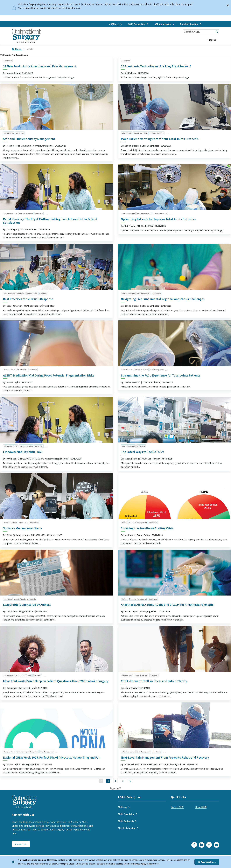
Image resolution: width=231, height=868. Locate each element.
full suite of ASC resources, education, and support (168, 4)
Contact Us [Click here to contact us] (21, 847)
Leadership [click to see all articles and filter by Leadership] (8, 599)
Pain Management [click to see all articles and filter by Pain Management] (26, 213)
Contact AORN (178, 810)
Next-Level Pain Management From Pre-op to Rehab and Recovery (165, 757)
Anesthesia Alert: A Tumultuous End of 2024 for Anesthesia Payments (167, 605)
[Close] (228, 5)
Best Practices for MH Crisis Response (28, 299)
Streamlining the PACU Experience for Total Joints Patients (161, 375)
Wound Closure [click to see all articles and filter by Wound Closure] (127, 370)
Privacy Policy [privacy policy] (140, 864)
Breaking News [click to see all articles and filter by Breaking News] (9, 370)
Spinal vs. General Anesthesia (23, 528)
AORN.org (116, 24)
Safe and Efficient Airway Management (29, 139)
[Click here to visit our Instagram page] (209, 848)
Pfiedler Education (191, 24)
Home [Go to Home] (17, 49)
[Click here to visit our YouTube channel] (216, 848)
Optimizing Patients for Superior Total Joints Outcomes (159, 219)
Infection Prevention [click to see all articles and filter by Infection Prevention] (156, 133)
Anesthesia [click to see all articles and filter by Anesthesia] (8, 61)
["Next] (136, 782)
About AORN (201, 810)
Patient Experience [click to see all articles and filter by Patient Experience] (140, 133)
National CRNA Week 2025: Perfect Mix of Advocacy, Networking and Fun (52, 757)
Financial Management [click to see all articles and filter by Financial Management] (138, 523)
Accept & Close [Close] (207, 862)
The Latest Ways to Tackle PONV (142, 452)
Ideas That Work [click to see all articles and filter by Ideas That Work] (25, 675)
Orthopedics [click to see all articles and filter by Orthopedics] (34, 523)
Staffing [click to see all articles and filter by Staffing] (124, 523)
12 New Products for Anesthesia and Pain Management (40, 66)
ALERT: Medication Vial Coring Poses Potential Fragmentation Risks (49, 375)
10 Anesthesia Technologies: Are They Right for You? (156, 66)
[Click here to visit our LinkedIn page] (202, 848)
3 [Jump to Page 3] (126, 782)
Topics (212, 40)
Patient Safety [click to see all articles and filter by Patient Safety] (9, 133)
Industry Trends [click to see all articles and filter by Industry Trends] (20, 599)
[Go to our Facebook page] (194, 848)
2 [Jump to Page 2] (116, 782)
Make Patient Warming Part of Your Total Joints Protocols (160, 139)
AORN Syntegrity (164, 24)
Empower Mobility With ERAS (23, 452)
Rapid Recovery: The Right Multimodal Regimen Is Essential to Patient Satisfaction (50, 221)
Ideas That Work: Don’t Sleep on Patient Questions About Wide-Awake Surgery (56, 681)
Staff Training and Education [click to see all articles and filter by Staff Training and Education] (14, 293)
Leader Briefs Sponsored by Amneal (27, 605)
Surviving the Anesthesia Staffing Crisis (147, 528)
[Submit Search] (217, 32)
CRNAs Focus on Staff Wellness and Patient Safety (154, 681)
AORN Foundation (138, 24)
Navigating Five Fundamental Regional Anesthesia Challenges (163, 299)
